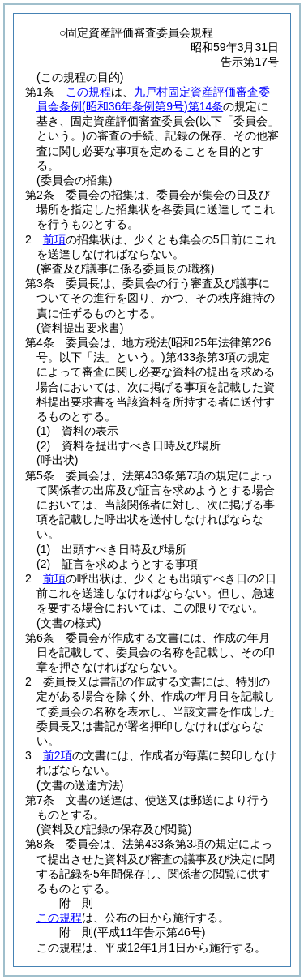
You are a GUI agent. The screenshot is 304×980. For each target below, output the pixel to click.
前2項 (58, 755)
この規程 (88, 92)
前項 (54, 239)
